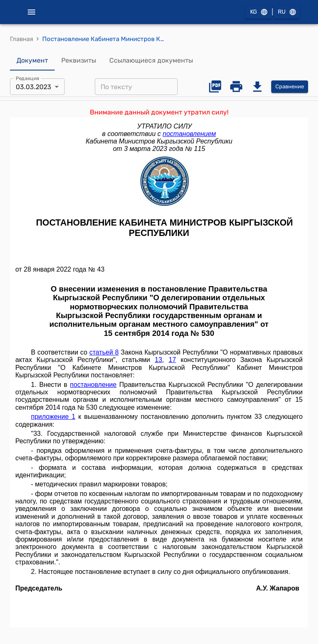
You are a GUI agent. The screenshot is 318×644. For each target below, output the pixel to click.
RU (287, 12)
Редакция (28, 78)
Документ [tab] (32, 61)
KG (258, 12)
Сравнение (290, 87)
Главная (22, 39)
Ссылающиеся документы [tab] (151, 61)
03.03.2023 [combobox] (34, 87)
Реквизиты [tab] (79, 61)
